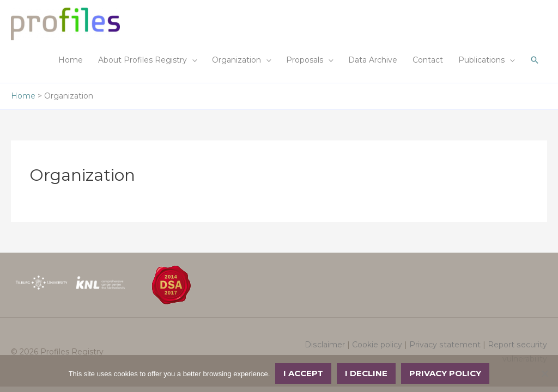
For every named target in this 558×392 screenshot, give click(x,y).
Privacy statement (446, 345)
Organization (236, 60)
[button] (535, 60)
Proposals (305, 60)
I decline (366, 373)
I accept (303, 373)
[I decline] (544, 373)
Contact (428, 60)
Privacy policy (445, 373)
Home (71, 60)
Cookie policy (378, 345)
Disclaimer (326, 345)
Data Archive (373, 60)
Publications (481, 60)
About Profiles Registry (142, 60)
